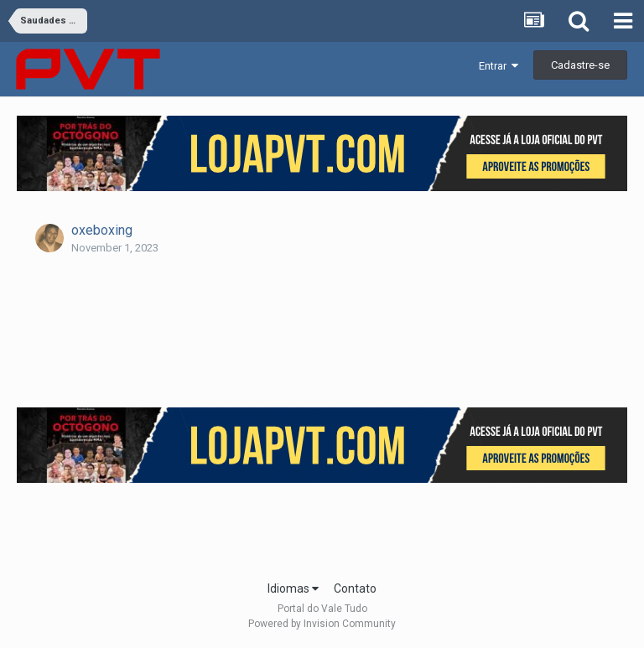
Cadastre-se (580, 65)
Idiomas (293, 588)
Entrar (499, 66)
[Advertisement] (322, 526)
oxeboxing (102, 230)
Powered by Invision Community (322, 624)
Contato (355, 588)
